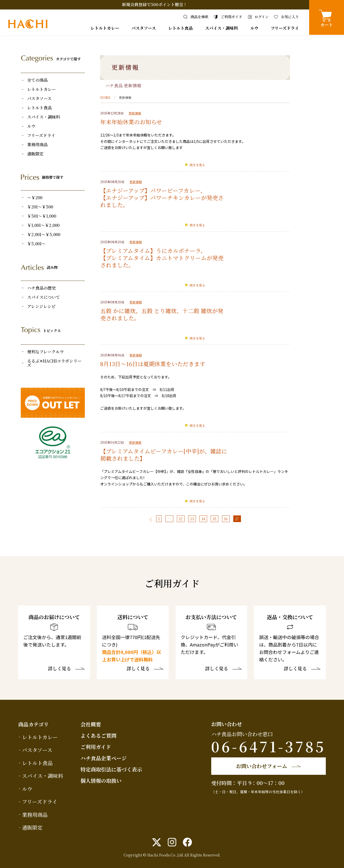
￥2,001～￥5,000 (44, 235)
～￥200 (35, 198)
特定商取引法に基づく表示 (111, 769)
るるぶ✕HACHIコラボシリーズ (54, 363)
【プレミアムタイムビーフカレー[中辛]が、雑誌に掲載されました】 (164, 455)
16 (226, 519)
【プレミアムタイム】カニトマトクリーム (153, 258)
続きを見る (197, 165)
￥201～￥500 (40, 207)
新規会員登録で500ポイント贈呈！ (155, 4)
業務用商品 (37, 145)
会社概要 (91, 724)
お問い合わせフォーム (262, 766)
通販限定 (35, 154)
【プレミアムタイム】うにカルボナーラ (150, 251)
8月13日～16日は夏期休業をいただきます (153, 364)
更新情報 (135, 113)
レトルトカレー (105, 28)
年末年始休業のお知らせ (131, 122)
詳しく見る (59, 669)
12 (181, 519)
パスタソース (144, 28)
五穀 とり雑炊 (159, 311)
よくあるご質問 (98, 735)
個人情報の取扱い (101, 781)
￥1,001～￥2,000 (43, 225)
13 (192, 519)
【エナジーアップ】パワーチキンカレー (151, 198)
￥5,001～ (36, 244)
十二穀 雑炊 (197, 311)
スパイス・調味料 (221, 28)
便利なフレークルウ (45, 352)
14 (203, 519)
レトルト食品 (180, 28)
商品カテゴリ (33, 724)
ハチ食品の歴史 (42, 288)
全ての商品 (37, 80)
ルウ (254, 28)
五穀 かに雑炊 (118, 311)
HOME (105, 97)
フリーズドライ (285, 28)
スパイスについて (44, 297)
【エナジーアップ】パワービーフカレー (150, 190)
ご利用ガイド (96, 747)
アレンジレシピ (41, 306)
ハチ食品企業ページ (104, 758)
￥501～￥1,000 (42, 216)
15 (215, 519)
